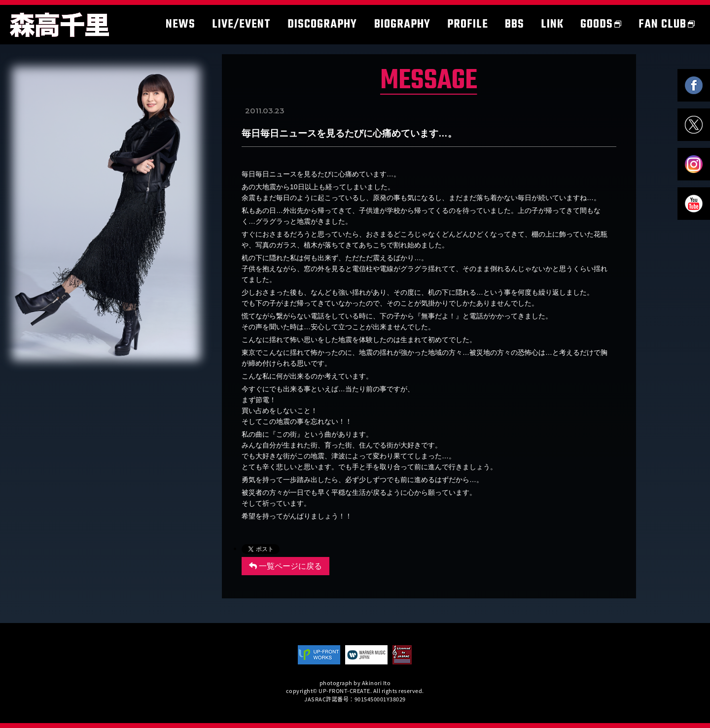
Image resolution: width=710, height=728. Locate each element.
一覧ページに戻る (285, 566)
